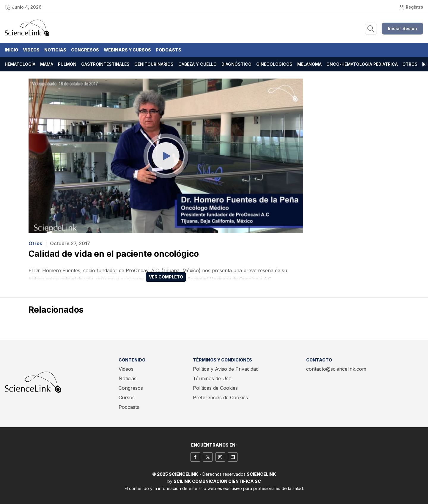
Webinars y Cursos (127, 50)
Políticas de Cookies (215, 388)
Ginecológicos (274, 64)
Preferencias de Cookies (220, 397)
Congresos (85, 50)
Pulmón (67, 64)
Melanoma (309, 64)
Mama (47, 64)
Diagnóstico (236, 64)
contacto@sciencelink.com (336, 369)
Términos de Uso (212, 378)
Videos (31, 50)
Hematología (20, 64)
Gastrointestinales (105, 64)
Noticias (55, 50)
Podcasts (169, 50)
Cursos (127, 397)
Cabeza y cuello (198, 64)
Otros (410, 64)
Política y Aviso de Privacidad (226, 369)
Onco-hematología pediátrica (362, 64)
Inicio (11, 50)
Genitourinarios (154, 64)
